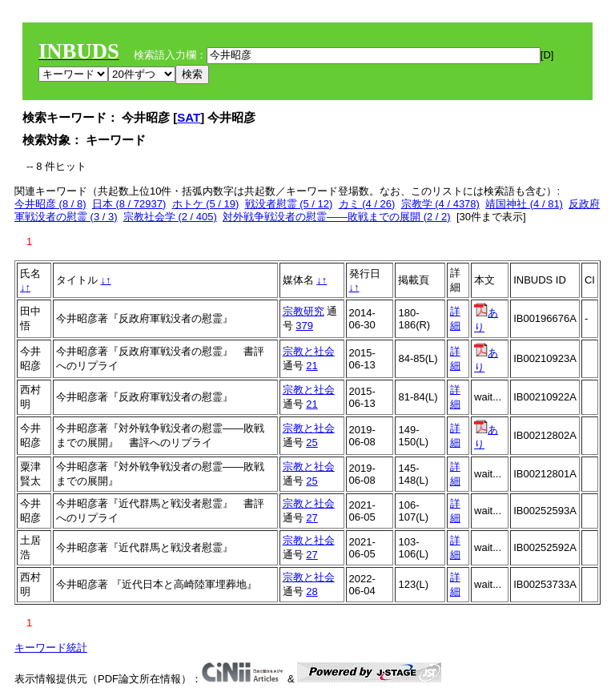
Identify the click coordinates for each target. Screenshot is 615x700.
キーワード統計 (51, 648)
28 (312, 591)
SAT (189, 117)
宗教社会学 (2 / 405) (170, 217)
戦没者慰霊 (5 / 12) (289, 204)
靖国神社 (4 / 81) (524, 204)
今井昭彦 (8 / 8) (50, 204)
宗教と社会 (309, 351)
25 (312, 443)
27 (312, 518)
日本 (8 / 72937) (129, 204)
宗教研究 (303, 311)
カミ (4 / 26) (367, 204)
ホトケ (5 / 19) (206, 204)
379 (304, 326)
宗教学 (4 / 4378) (440, 204)
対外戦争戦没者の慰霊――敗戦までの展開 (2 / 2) (337, 217)
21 (312, 366)
